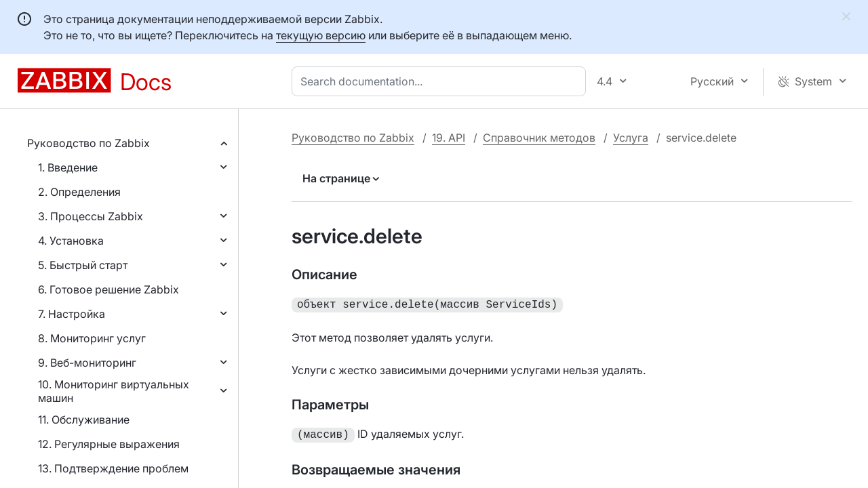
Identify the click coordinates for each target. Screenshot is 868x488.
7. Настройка (72, 314)
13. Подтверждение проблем (113, 468)
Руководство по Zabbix (88, 143)
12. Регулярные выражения (109, 444)
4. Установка (71, 241)
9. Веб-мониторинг (87, 363)
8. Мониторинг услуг (92, 338)
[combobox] (441, 81)
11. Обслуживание (84, 420)
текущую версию (321, 35)
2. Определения (79, 192)
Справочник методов (539, 138)
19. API (449, 138)
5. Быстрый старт (83, 265)
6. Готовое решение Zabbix (108, 289)
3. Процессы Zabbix (91, 216)
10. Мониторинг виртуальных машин (114, 391)
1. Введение (68, 167)
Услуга (631, 138)
